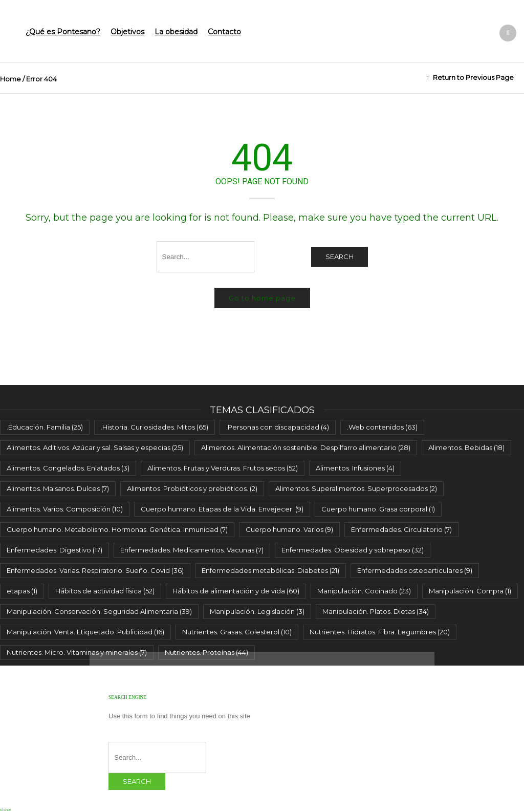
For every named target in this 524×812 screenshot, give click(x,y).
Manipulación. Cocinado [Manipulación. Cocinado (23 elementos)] (364, 591)
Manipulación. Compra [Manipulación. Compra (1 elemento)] (470, 591)
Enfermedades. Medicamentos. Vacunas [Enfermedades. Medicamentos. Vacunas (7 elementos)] (192, 550)
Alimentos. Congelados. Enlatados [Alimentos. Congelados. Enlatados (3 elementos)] (68, 468)
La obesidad (176, 32)
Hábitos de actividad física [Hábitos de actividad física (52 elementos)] (105, 591)
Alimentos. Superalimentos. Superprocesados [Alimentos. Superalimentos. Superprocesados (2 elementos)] (356, 488)
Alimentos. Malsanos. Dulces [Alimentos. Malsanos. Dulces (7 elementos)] (58, 488)
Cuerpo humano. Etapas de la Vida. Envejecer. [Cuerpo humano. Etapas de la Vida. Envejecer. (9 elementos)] (222, 509)
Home (10, 79)
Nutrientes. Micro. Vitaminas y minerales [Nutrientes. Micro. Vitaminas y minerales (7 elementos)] (77, 652)
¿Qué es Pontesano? (63, 32)
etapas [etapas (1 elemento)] (22, 591)
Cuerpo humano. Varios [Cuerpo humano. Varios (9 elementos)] (289, 529)
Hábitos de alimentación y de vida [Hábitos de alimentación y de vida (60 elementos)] (236, 591)
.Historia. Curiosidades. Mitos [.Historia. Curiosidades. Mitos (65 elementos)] (155, 427)
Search (340, 257)
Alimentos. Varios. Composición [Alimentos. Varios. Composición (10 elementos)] (65, 509)
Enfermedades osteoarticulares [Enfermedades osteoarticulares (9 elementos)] (415, 570)
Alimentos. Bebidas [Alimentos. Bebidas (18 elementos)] (466, 447)
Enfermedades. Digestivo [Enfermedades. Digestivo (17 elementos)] (54, 550)
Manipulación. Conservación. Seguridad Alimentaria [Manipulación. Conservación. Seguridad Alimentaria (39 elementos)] (99, 611)
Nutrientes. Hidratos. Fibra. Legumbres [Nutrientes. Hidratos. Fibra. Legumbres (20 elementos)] (380, 632)
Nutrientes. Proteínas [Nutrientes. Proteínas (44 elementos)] (206, 652)
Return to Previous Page (473, 77)
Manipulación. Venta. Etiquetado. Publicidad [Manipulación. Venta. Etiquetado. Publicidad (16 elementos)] (85, 632)
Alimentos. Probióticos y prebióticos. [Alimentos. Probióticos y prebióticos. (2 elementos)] (192, 488)
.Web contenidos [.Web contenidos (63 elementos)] (382, 427)
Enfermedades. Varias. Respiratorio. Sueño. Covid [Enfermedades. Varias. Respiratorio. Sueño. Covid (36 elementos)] (95, 570)
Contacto (224, 32)
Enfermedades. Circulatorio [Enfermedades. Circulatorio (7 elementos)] (401, 529)
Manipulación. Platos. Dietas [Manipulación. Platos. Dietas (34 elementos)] (376, 611)
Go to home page (262, 298)
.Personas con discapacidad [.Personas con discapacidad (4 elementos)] (278, 427)
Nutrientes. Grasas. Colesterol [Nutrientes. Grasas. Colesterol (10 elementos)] (237, 632)
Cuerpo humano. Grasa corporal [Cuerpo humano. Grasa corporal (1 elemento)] (378, 509)
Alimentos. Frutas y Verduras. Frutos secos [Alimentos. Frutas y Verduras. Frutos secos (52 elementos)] (223, 468)
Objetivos (127, 32)
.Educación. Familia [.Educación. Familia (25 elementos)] (45, 427)
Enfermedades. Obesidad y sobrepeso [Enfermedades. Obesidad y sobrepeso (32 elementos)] (353, 550)
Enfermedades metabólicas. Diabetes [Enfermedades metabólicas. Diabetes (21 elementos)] (270, 570)
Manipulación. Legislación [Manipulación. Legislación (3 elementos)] (257, 611)
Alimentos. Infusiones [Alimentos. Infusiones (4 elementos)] (355, 468)
